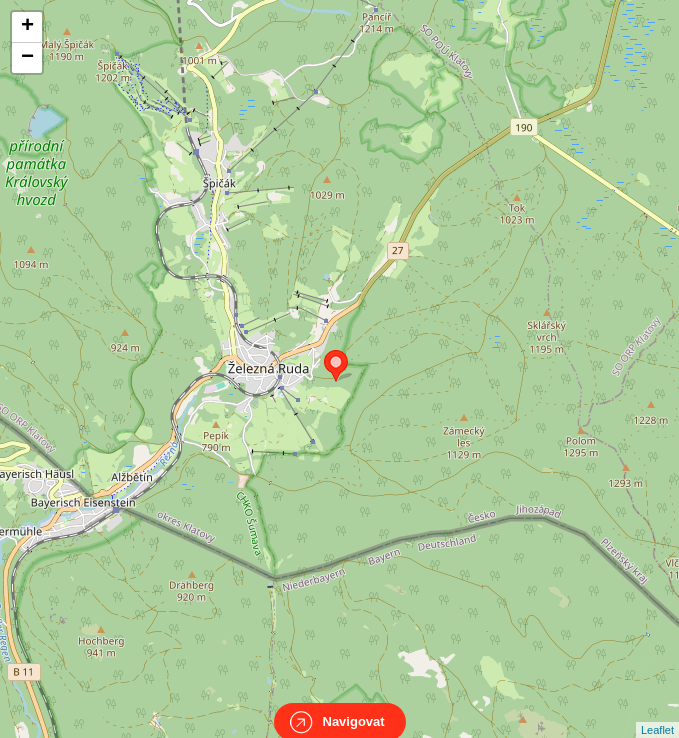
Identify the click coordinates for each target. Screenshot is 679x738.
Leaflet (657, 712)
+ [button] (27, 27)
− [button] (27, 58)
